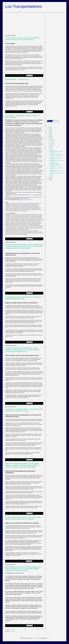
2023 (49, 130)
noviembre (51, 141)
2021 (49, 133)
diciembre (51, 139)
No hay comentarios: (22, 75)
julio (50, 147)
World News (57, 121)
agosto (51, 145)
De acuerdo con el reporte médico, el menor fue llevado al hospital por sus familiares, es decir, (24, 410)
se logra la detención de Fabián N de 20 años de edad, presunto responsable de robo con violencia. (23, 518)
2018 (49, 138)
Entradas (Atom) (13, 631)
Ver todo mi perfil (56, 122)
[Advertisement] (24, 24)
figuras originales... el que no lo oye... (17, 79)
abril (50, 149)
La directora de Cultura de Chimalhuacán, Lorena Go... (55, 164)
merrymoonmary (35, 638)
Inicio (25, 629)
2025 (49, 127)
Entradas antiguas (40, 629)
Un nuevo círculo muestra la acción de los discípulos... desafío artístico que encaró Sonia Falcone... (23, 39)
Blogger (48, 638)
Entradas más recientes (10, 629)
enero (50, 176)
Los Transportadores (24, 6)
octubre (51, 142)
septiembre (51, 144)
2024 (49, 129)
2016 (49, 179)
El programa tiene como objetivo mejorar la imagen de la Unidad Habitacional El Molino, (24, 298)
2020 (49, 135)
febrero (51, 150)
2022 (49, 132)
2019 (49, 136)
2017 (49, 178)
